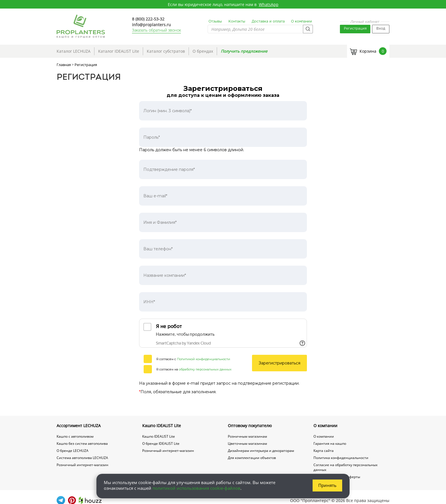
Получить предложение (244, 51)
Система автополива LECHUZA (82, 458)
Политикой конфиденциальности (204, 359)
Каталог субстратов (166, 51)
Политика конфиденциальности (341, 458)
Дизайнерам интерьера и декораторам (261, 451)
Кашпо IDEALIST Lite (162, 426)
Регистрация (355, 29)
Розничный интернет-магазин (82, 465)
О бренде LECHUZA (73, 451)
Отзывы (215, 21)
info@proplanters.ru (151, 25)
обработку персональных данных (205, 369)
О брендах (203, 51)
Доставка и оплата (268, 21)
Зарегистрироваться (279, 363)
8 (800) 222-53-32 (148, 19)
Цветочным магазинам (247, 443)
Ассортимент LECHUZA (79, 426)
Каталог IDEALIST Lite (119, 51)
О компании (302, 21)
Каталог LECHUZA (74, 51)
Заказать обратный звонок (156, 30)
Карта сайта (324, 451)
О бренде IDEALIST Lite (161, 443)
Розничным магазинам (247, 436)
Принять (327, 485)
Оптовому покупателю (250, 426)
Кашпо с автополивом (75, 436)
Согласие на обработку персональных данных (345, 467)
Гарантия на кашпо (330, 443)
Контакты (237, 21)
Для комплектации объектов (252, 458)
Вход (381, 29)
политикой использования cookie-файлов (196, 488)
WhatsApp (269, 4)
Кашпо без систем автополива (82, 443)
